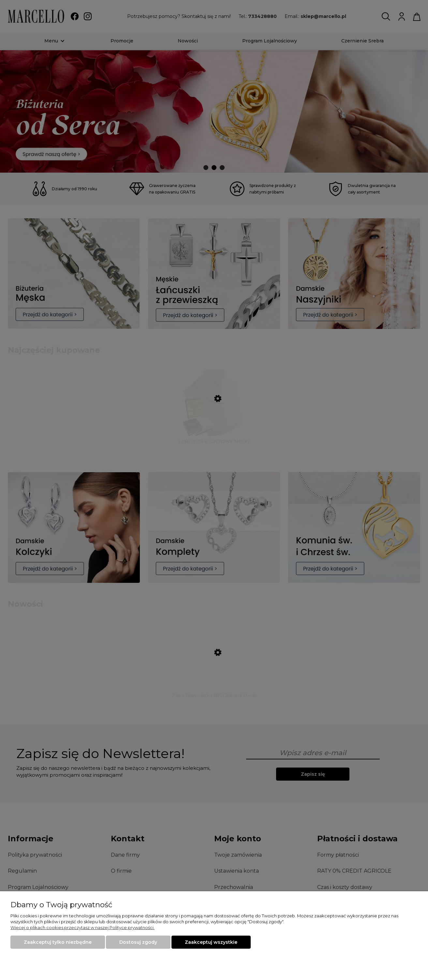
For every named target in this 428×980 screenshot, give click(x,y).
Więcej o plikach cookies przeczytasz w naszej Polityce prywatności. (82, 927)
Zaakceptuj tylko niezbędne (58, 942)
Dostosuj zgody (138, 942)
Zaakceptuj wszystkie (211, 942)
